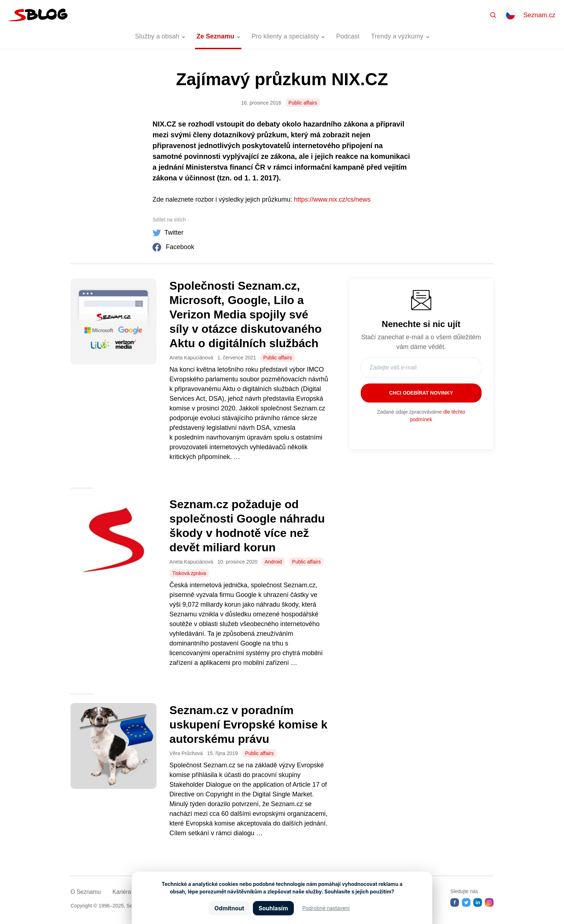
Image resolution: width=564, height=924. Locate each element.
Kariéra (122, 892)
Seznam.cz (539, 15)
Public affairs (303, 103)
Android (273, 562)
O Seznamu (86, 892)
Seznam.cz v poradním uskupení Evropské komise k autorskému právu (248, 725)
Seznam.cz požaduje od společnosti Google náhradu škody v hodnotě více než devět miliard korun (247, 526)
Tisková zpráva (189, 573)
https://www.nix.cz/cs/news (332, 199)
